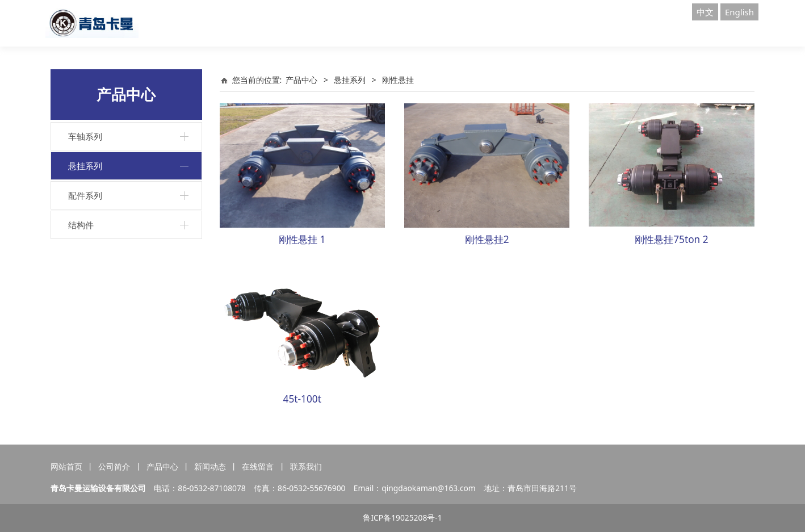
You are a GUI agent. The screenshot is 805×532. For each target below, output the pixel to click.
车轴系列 (85, 136)
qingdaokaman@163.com (429, 488)
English (739, 12)
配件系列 (85, 195)
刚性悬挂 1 (302, 239)
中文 (705, 12)
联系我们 (306, 466)
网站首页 (66, 466)
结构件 (81, 225)
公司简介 (114, 466)
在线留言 (258, 466)
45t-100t (302, 399)
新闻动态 (210, 466)
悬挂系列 (85, 166)
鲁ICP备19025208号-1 (402, 518)
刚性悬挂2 (487, 239)
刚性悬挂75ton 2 (671, 239)
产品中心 (301, 80)
